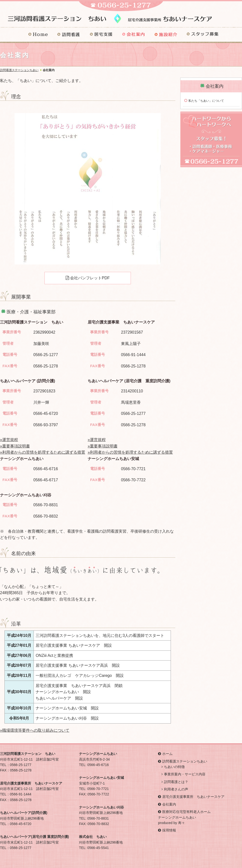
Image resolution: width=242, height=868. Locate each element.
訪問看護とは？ (176, 782)
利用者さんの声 (176, 789)
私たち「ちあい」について (206, 101)
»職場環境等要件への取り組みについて (35, 730)
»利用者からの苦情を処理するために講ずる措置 (43, 452)
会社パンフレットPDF (88, 278)
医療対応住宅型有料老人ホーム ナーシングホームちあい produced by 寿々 (184, 817)
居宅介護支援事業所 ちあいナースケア (193, 797)
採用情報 (169, 830)
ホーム (167, 754)
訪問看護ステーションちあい (19, 70)
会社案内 (169, 804)
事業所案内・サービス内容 (185, 774)
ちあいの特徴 (174, 767)
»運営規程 (9, 440)
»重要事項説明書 (15, 446)
